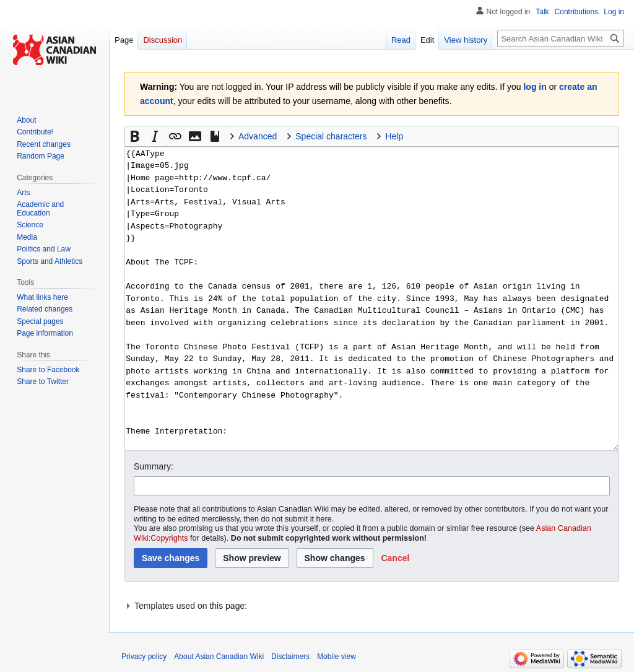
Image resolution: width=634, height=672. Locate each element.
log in (535, 87)
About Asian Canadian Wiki (219, 657)
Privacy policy (144, 657)
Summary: (154, 466)
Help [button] (394, 136)
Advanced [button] (258, 136)
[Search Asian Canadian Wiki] (561, 38)
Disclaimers (290, 657)
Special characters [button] (331, 136)
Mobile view (337, 657)
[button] (135, 136)
